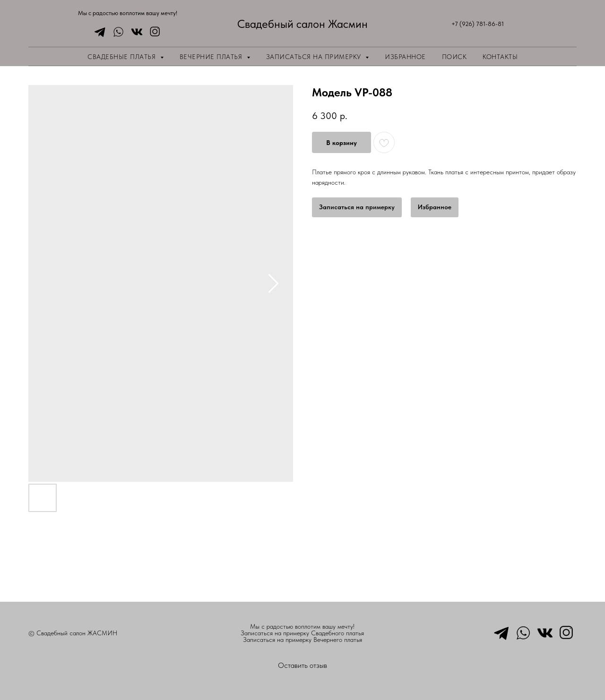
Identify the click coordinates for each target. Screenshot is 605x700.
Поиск (454, 57)
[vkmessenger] (134, 32)
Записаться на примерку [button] (315, 57)
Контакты (500, 57)
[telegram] (98, 32)
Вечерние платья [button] (212, 57)
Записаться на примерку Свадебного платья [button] (302, 633)
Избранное (405, 57)
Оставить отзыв (302, 665)
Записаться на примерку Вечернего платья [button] (302, 640)
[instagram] (153, 32)
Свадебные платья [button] (123, 57)
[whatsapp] (116, 32)
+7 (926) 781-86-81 (478, 24)
